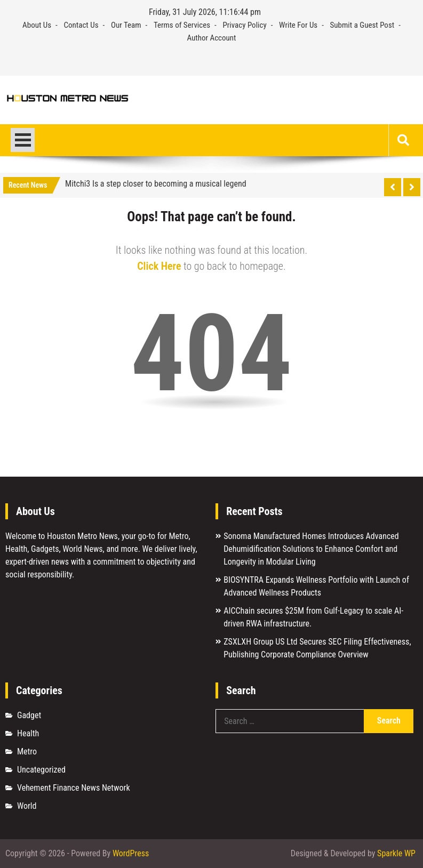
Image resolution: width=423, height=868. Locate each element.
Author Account (211, 38)
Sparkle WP (396, 853)
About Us (37, 25)
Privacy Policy (244, 25)
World (27, 806)
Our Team (126, 25)
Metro (27, 752)
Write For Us (298, 25)
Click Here (159, 266)
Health (28, 733)
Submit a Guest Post (362, 25)
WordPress (131, 853)
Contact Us (81, 25)
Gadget (29, 715)
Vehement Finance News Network (74, 788)
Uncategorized (41, 770)
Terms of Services (182, 25)
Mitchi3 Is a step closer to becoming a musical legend (156, 184)
